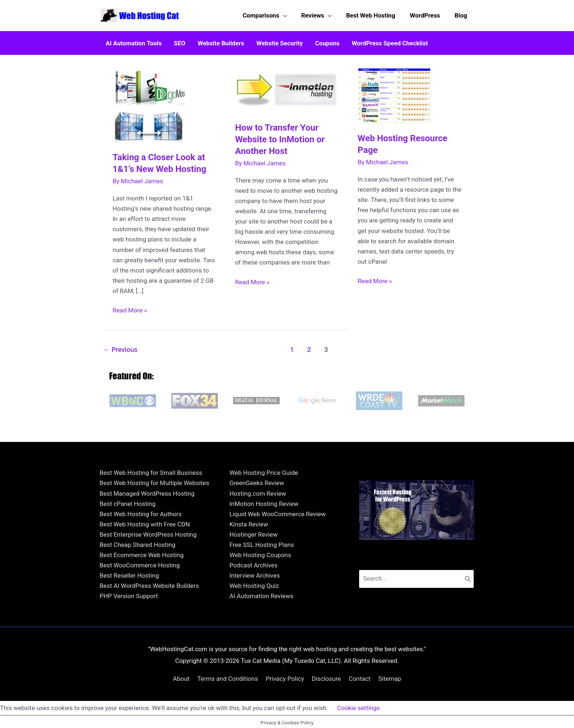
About (181, 676)
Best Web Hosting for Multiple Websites (154, 481)
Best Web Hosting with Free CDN (145, 522)
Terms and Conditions (228, 676)
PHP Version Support (129, 594)
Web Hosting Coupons (260, 553)
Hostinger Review (254, 533)
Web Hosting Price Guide (264, 471)
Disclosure (327, 676)
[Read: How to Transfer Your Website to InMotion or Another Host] (287, 88)
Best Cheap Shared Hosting (137, 543)
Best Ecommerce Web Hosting (142, 553)
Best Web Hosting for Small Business (151, 471)
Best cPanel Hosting (128, 502)
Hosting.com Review (258, 491)
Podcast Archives (254, 563)
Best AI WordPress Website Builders (149, 584)
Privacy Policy (285, 676)
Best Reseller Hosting (129, 574)
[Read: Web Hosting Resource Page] (394, 93)
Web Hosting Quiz (254, 584)
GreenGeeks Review (257, 481)
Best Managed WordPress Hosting (147, 491)
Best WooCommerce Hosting (140, 563)
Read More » (130, 308)
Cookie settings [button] (359, 706)
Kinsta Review (249, 522)
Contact (360, 676)
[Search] (468, 577)
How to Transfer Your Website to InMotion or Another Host (280, 137)
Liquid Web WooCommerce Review (278, 512)
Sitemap (390, 676)
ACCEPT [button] (402, 707)
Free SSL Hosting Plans (262, 543)
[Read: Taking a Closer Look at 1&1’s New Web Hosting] (151, 102)
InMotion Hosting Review (264, 502)
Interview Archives (255, 574)
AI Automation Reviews (262, 594)
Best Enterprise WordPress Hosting (148, 533)
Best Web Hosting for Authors (141, 512)
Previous (120, 348)
